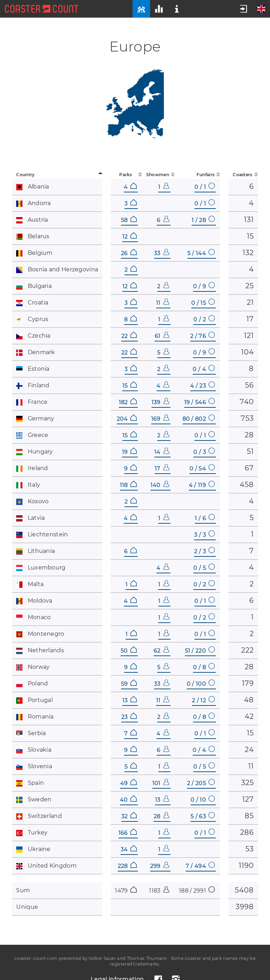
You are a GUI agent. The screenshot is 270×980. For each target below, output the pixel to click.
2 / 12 (203, 700)
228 (127, 866)
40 (128, 800)
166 (128, 833)
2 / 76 (202, 336)
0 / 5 (204, 568)
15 (130, 386)
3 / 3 (204, 535)
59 (129, 684)
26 (129, 253)
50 (129, 651)
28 (162, 816)
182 (128, 402)
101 (161, 783)
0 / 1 (205, 187)
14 (162, 452)
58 (129, 220)
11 (163, 303)
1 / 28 (203, 220)
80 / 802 (199, 419)
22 (129, 336)
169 (160, 419)
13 (130, 700)
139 (160, 402)
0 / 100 (201, 684)
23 (129, 717)
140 (160, 485)
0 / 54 (202, 469)
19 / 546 (200, 402)
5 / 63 (203, 816)
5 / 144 (201, 253)
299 (160, 866)
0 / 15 (203, 303)
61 (162, 336)
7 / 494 (200, 866)
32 (129, 816)
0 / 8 (204, 667)
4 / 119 (202, 485)
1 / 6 (205, 518)
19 (129, 452)
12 (130, 237)
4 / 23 (202, 386)
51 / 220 (200, 651)
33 (162, 253)
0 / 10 (203, 800)
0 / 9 (204, 286)
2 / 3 (204, 551)
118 (128, 485)
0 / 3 (204, 452)
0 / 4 (204, 369)
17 (162, 469)
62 (162, 651)
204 (127, 419)
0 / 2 (204, 319)
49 (128, 783)
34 (129, 849)
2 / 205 (201, 783)
